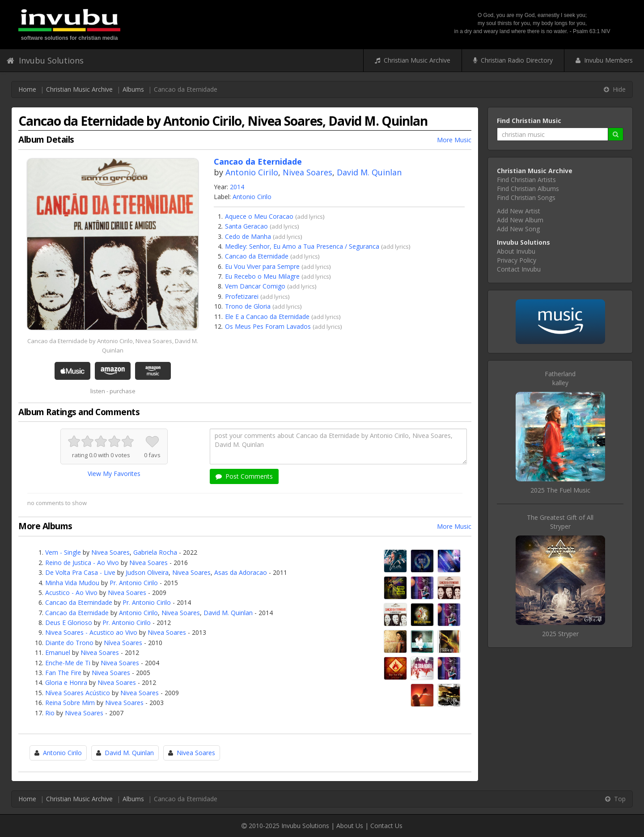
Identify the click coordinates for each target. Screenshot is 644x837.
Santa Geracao (246, 226)
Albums (133, 89)
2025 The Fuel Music (560, 490)
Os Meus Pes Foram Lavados (268, 326)
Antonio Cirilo (252, 172)
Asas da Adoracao (241, 572)
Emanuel (58, 652)
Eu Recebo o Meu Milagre (262, 276)
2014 (237, 187)
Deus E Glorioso (69, 622)
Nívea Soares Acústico (78, 693)
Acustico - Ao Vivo (71, 593)
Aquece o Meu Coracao (259, 216)
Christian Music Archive (413, 60)
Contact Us (386, 826)
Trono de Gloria (248, 306)
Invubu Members (604, 60)
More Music (454, 140)
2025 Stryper (560, 634)
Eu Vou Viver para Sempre (262, 266)
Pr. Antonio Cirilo (134, 583)
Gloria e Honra (66, 682)
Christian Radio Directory (513, 60)
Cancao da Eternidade (257, 256)
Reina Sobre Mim (70, 703)
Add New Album (520, 220)
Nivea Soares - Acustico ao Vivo (91, 632)
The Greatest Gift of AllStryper (560, 522)
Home (27, 89)
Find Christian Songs (526, 198)
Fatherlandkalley (560, 378)
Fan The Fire (63, 673)
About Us (350, 826)
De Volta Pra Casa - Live (80, 572)
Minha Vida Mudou (72, 583)
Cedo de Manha (248, 236)
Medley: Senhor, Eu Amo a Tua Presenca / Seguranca (302, 246)
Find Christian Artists (526, 180)
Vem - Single (63, 552)
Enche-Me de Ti (68, 663)
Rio (50, 713)
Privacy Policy (517, 260)
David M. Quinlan (369, 172)
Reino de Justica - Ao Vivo (82, 563)
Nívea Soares (123, 643)
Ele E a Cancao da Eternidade (267, 317)
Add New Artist (519, 211)
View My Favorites (114, 474)
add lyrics (310, 217)
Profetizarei (242, 296)
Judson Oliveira (147, 572)
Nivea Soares (307, 172)
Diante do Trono (69, 643)
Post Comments (244, 476)
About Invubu (516, 251)
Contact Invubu (519, 269)
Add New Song (518, 229)
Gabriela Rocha (155, 552)
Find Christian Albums (528, 189)
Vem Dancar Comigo (255, 286)
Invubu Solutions (45, 60)
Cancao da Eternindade (79, 602)
